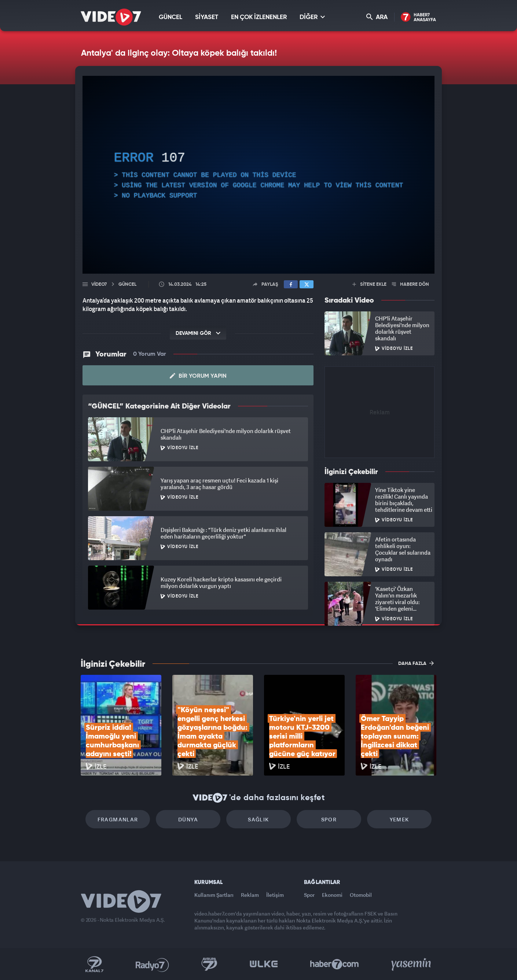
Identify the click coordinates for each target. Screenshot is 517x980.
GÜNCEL (170, 17)
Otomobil (361, 895)
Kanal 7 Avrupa (209, 964)
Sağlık (258, 819)
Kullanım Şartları (214, 895)
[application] (258, 175)
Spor (329, 819)
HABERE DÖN (410, 284)
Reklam (250, 895)
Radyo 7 (152, 964)
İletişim (275, 895)
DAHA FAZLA (416, 663)
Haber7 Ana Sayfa (419, 17)
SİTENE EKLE (369, 284)
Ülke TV (264, 964)
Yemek (399, 819)
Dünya (188, 819)
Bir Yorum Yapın (198, 376)
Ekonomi (332, 895)
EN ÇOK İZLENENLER (259, 17)
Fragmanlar (118, 819)
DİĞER (312, 17)
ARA (377, 17)
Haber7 (335, 964)
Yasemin (412, 964)
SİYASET (207, 17)
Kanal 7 (94, 964)
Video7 (99, 284)
